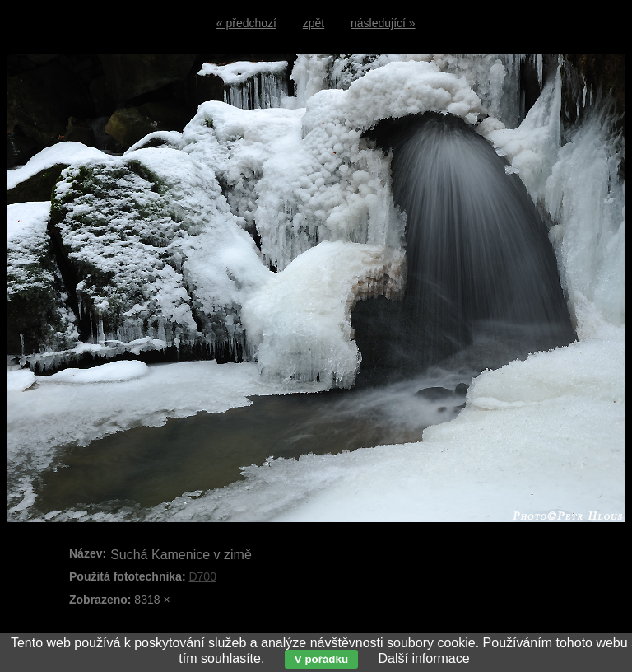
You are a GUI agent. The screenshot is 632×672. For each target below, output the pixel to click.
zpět (314, 23)
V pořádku (321, 659)
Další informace (423, 658)
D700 (202, 576)
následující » (383, 23)
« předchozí (246, 23)
